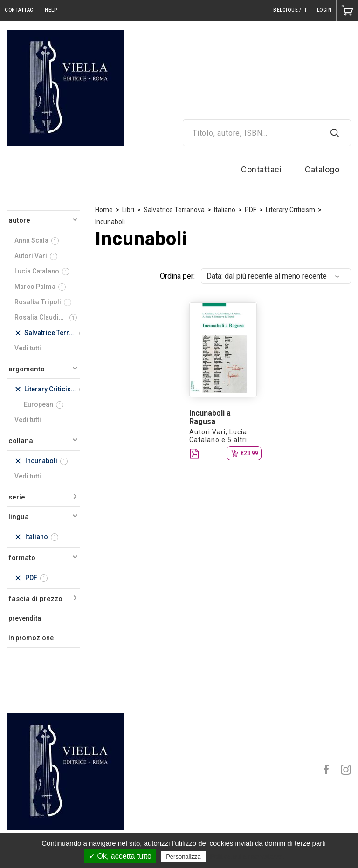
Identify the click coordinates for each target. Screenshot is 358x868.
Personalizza (183, 857)
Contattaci (261, 169)
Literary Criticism (290, 210)
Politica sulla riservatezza (247, 856)
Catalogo (322, 169)
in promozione (31, 638)
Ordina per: (177, 276)
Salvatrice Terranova (174, 210)
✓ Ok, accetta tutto (120, 856)
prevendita (25, 618)
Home (104, 210)
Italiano (225, 210)
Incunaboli (110, 222)
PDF (251, 210)
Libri (128, 210)
